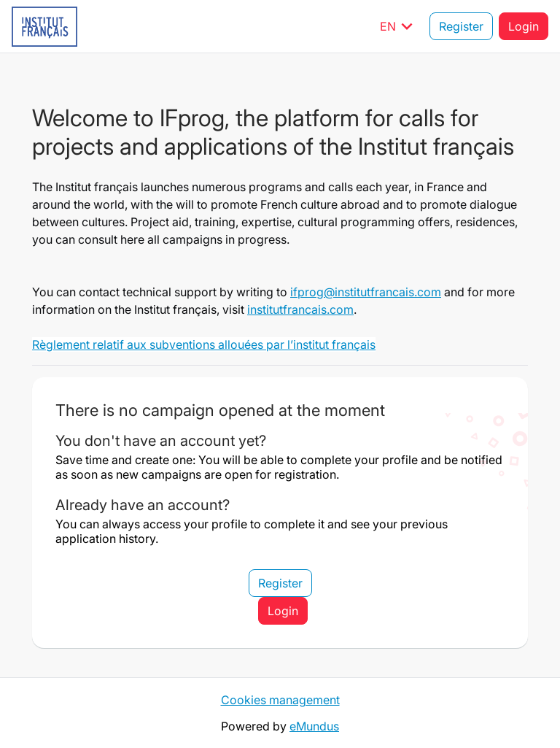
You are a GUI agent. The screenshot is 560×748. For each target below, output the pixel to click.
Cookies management (280, 700)
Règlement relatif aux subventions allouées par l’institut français (204, 344)
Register (461, 26)
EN (399, 26)
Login (524, 26)
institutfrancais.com (300, 309)
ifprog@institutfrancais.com (366, 292)
